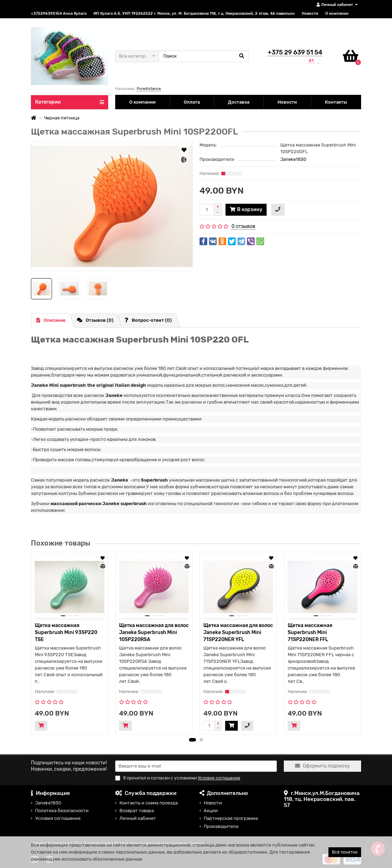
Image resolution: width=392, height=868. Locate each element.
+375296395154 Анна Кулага (59, 14)
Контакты (336, 102)
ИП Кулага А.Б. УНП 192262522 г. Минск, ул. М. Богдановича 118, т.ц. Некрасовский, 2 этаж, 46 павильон (194, 14)
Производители (221, 826)
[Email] (196, 766)
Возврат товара (137, 811)
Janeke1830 (293, 159)
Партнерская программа (231, 818)
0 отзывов (243, 226)
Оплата (192, 102)
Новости (310, 14)
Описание (51, 320)
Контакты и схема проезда (149, 803)
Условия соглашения (58, 818)
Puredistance (149, 89)
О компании (337, 14)
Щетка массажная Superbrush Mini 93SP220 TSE (66, 632)
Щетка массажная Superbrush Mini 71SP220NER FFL (310, 632)
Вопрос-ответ (148, 320)
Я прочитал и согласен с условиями (178, 778)
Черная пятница (62, 118)
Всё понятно (345, 852)
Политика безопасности (62, 811)
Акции (211, 811)
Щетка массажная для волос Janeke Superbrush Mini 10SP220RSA (154, 632)
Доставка (239, 102)
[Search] (204, 56)
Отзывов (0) (95, 320)
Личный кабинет (138, 818)
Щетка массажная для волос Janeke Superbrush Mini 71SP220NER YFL (238, 632)
